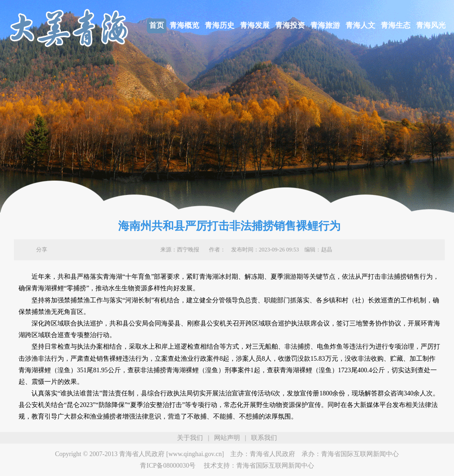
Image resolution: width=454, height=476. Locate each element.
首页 (157, 25)
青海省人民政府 (272, 454)
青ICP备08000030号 (168, 466)
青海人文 (360, 25)
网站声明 (227, 438)
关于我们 (190, 438)
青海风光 (431, 25)
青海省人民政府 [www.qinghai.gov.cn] (171, 454)
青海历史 (220, 25)
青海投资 (290, 25)
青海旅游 (325, 25)
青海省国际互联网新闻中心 (360, 454)
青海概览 (184, 25)
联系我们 (264, 438)
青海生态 (396, 25)
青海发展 (255, 25)
